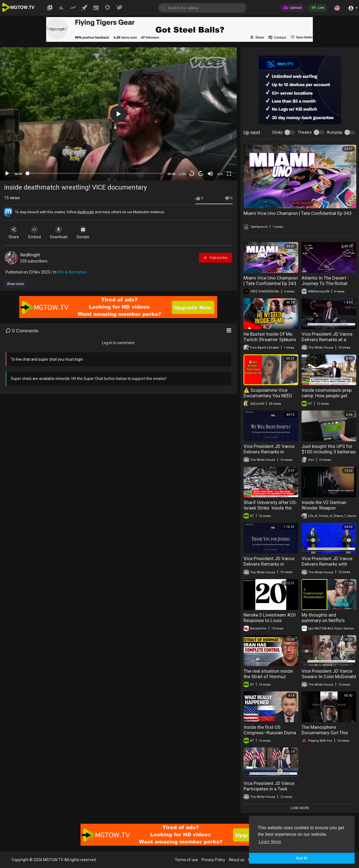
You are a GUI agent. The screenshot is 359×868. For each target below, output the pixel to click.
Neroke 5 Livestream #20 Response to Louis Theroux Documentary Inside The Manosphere (270, 623)
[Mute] (210, 174)
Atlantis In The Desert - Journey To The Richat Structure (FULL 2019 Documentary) (325, 286)
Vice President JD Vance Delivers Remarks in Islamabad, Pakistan (269, 452)
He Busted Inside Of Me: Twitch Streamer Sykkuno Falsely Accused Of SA (270, 339)
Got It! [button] (302, 858)
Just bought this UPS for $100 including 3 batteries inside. (329, 452)
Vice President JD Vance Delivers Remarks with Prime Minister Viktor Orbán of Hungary (327, 567)
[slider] (95, 173)
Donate (88, 232)
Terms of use (186, 860)
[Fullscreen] (229, 174)
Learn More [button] (270, 842)
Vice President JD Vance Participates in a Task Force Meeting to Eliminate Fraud (269, 792)
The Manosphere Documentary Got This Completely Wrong (325, 733)
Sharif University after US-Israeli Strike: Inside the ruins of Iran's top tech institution (270, 511)
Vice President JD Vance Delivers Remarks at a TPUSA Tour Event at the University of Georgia (327, 342)
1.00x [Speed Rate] (183, 174)
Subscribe (215, 258)
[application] (118, 114)
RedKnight (86, 212)
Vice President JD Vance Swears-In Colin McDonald (329, 674)
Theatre (305, 132)
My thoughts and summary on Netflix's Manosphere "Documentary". (323, 623)
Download (62, 232)
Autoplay (335, 132)
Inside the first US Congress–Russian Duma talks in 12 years (270, 733)
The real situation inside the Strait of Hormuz (268, 674)
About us (237, 860)
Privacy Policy (213, 860)
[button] (337, 8)
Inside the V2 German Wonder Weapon (324, 505)
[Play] (7, 174)
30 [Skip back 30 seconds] (191, 174)
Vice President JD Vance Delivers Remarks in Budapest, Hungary (269, 564)
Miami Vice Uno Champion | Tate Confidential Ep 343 (298, 213)
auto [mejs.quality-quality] (220, 174)
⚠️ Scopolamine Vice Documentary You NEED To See (268, 396)
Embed (36, 232)
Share (14, 232)
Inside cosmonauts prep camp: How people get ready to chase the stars (327, 396)
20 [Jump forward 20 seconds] (201, 174)
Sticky (277, 132)
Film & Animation (72, 272)
